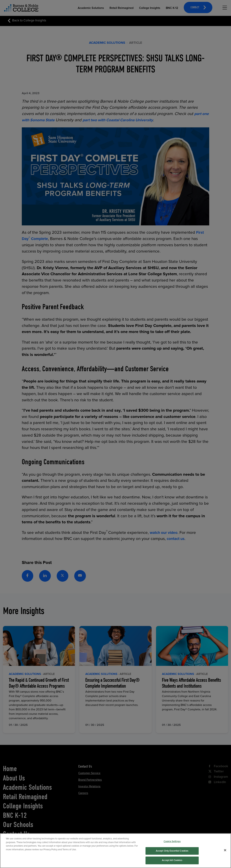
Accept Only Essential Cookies (172, 854)
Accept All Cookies (172, 863)
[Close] (225, 853)
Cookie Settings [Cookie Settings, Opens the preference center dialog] (172, 844)
